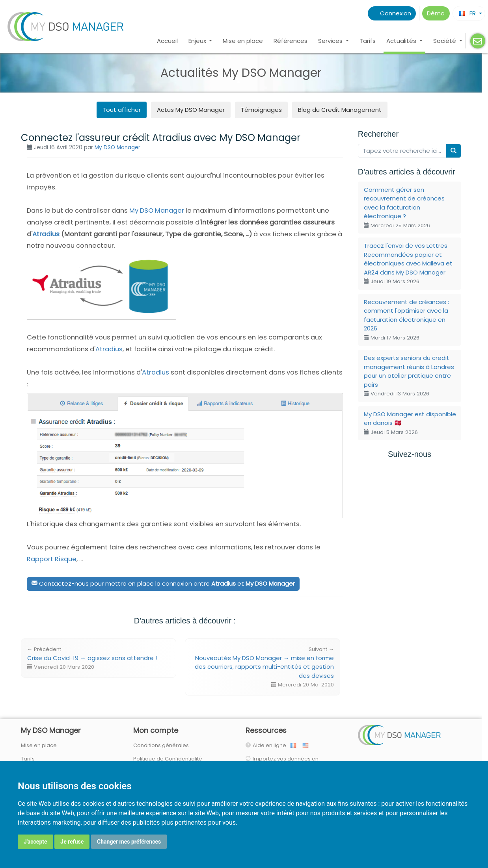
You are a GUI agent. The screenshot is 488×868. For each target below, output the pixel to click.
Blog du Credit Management (340, 110)
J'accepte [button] (35, 842)
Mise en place (243, 41)
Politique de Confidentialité (168, 759)
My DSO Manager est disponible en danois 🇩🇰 (410, 423)
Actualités (402, 41)
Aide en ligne (271, 745)
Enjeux (198, 41)
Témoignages (261, 110)
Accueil (167, 41)
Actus (191, 110)
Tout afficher (122, 110)
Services (331, 41)
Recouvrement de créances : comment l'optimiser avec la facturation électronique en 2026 (406, 320)
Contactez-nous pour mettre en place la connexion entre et (163, 583)
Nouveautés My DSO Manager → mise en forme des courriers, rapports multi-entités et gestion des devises (264, 667)
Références (291, 41)
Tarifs (368, 41)
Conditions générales (161, 745)
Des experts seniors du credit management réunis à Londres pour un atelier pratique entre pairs (409, 376)
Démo (436, 13)
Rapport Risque (52, 559)
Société (445, 41)
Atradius (46, 234)
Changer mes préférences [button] (129, 842)
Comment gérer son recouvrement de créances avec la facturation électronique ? (404, 207)
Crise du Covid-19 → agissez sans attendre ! (92, 658)
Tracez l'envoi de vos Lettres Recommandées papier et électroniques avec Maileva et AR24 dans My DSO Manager (408, 263)
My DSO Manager (117, 147)
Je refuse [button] (72, 842)
